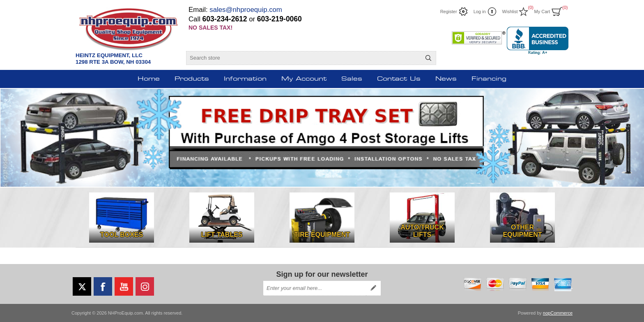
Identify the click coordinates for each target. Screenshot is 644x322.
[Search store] (304, 58)
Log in (480, 12)
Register (449, 12)
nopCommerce (558, 313)
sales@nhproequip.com (246, 10)
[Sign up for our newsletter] (315, 288)
